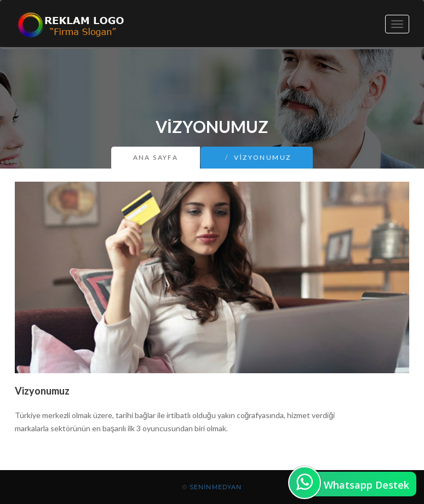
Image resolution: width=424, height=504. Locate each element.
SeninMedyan (216, 487)
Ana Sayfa (156, 157)
